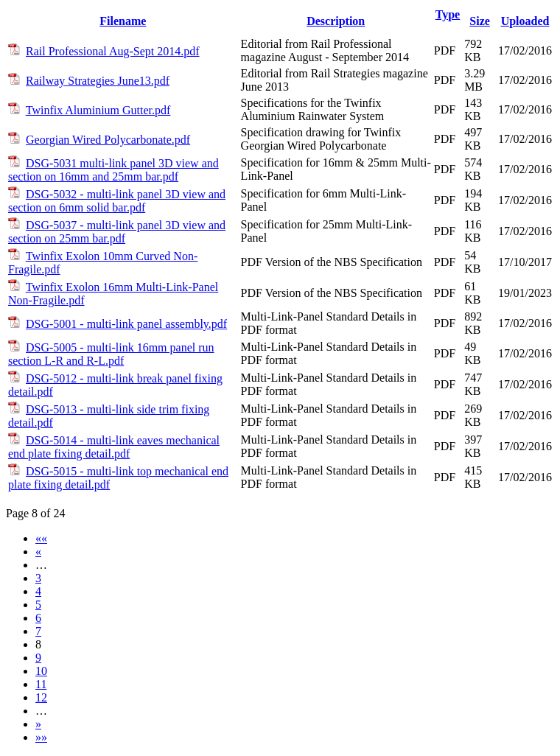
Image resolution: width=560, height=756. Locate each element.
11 (41, 684)
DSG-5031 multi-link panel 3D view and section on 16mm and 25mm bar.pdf (113, 170)
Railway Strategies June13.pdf (98, 81)
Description (336, 21)
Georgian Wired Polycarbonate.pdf (108, 140)
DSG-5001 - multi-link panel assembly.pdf (126, 324)
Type (448, 14)
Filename (123, 21)
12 (41, 697)
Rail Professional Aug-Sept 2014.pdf (113, 51)
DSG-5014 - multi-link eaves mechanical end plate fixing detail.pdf (114, 447)
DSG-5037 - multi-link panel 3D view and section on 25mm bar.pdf (117, 232)
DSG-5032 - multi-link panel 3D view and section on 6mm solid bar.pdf (117, 201)
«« (41, 538)
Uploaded (525, 21)
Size (480, 21)
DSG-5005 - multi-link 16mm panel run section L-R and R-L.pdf (111, 354)
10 (41, 671)
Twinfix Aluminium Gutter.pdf (98, 110)
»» (41, 737)
